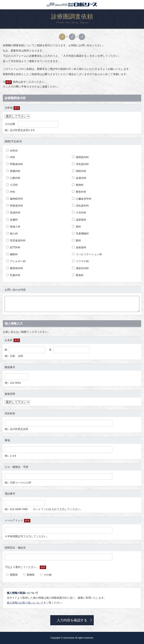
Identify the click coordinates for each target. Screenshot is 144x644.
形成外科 (13, 213)
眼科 (76, 240)
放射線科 (79, 247)
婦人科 (12, 234)
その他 (46, 575)
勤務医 (29, 575)
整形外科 (79, 192)
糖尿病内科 (15, 268)
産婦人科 (13, 227)
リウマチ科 (80, 261)
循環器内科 (80, 157)
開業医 (12, 575)
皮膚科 (12, 220)
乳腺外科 (13, 275)
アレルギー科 (16, 261)
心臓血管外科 (82, 199)
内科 (11, 157)
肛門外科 (13, 247)
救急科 (78, 275)
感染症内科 (80, 268)
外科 (11, 192)
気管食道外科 (16, 240)
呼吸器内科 (15, 164)
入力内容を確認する (72, 620)
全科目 (12, 151)
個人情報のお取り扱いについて (25, 603)
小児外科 (79, 213)
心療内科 (13, 178)
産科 (76, 227)
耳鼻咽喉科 (80, 234)
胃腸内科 (13, 171)
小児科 (12, 185)
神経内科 (79, 171)
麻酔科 (12, 254)
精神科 (78, 185)
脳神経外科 (15, 199)
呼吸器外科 (15, 206)
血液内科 (79, 178)
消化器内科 (80, 164)
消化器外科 (80, 206)
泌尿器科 (79, 220)
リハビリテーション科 (87, 254)
